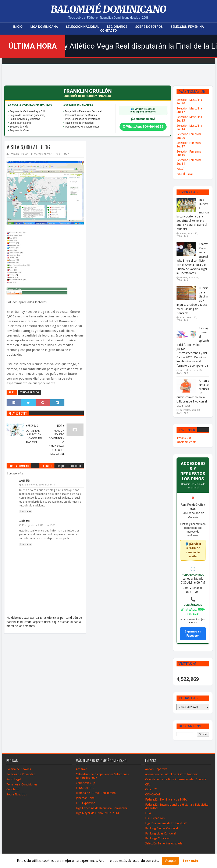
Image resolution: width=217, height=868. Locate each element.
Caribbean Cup (86, 783)
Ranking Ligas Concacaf (161, 833)
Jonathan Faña (85, 798)
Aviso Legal (14, 779)
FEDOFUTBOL (85, 788)
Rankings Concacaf (157, 838)
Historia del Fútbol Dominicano (96, 793)
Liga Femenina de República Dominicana (102, 808)
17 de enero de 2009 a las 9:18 (38, 485)
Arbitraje (81, 769)
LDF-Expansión (86, 803)
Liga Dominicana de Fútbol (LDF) (166, 823)
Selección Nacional (83, 27)
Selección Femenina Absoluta (164, 843)
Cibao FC (151, 789)
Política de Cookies (19, 769)
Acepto (170, 861)
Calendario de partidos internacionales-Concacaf (176, 779)
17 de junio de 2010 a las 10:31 (39, 525)
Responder (26, 511)
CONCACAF (153, 794)
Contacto (108, 31)
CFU (148, 784)
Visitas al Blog (30, 392)
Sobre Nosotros (149, 27)
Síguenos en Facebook (193, 634)
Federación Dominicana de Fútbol (167, 799)
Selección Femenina (187, 27)
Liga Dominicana (44, 27)
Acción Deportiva (156, 769)
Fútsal (180, 169)
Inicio (18, 27)
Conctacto (13, 789)
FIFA (148, 813)
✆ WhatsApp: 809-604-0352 (143, 127)
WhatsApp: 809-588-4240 (193, 612)
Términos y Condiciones (22, 784)
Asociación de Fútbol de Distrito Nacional (172, 774)
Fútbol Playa (185, 174)
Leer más (191, 861)
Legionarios (117, 27)
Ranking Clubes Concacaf (162, 828)
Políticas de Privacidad (21, 774)
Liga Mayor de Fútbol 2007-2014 (97, 813)
